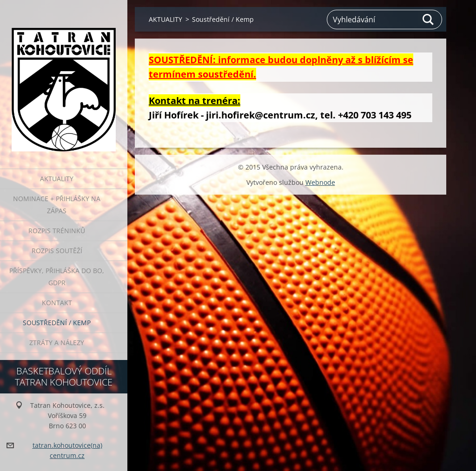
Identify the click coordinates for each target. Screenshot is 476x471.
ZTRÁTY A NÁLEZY (57, 343)
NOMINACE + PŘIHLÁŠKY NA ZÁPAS (57, 205)
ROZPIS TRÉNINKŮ (57, 231)
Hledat (429, 20)
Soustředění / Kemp (57, 323)
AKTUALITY (57, 179)
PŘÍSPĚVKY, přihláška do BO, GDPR (57, 277)
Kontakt (57, 303)
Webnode (320, 182)
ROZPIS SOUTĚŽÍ (57, 251)
